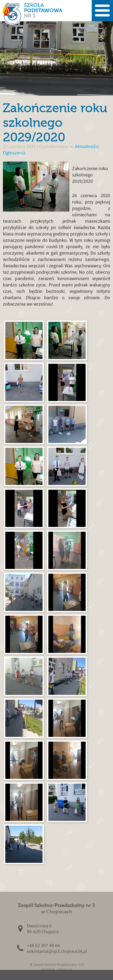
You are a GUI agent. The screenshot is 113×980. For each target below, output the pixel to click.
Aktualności (87, 147)
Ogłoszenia (14, 153)
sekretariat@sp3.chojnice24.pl (57, 951)
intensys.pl (64, 970)
